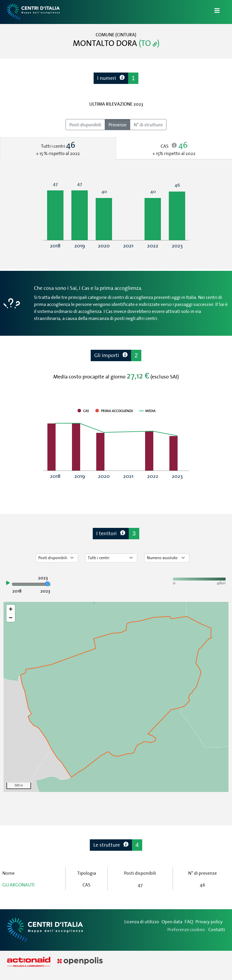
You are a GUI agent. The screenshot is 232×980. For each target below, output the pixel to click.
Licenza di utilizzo (142, 922)
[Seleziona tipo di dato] (57, 558)
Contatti (217, 929)
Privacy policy (209, 922)
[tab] (58, 148)
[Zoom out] (11, 618)
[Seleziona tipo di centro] (111, 558)
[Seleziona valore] (167, 558)
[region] (116, 697)
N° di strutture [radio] (148, 125)
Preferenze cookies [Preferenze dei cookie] (186, 929)
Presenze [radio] (117, 125)
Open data (172, 922)
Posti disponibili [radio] (85, 125)
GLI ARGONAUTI (18, 885)
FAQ (189, 922)
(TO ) (149, 43)
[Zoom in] (11, 609)
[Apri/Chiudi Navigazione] (214, 12)
